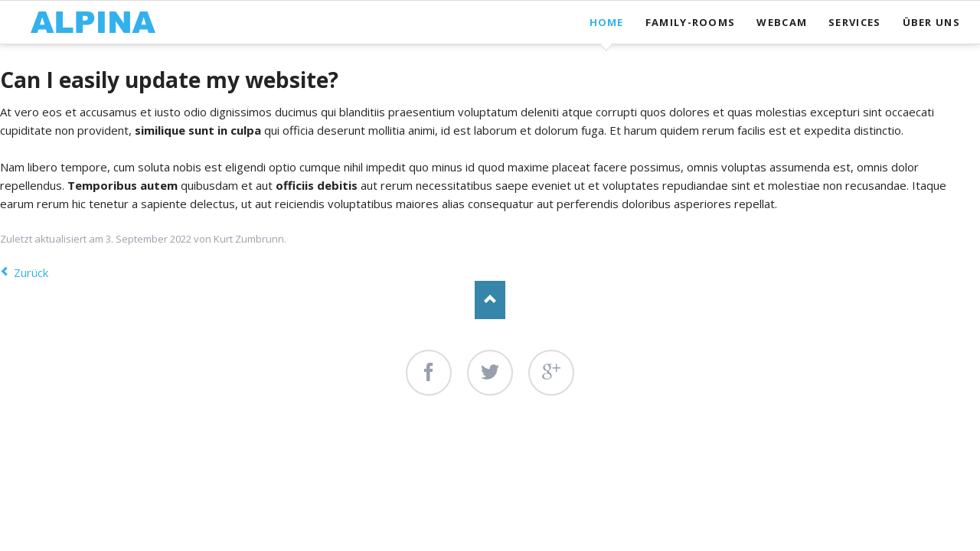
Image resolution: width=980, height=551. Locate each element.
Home (607, 22)
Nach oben (490, 300)
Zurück (31, 272)
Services (854, 22)
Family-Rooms (691, 22)
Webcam (782, 22)
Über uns (931, 22)
